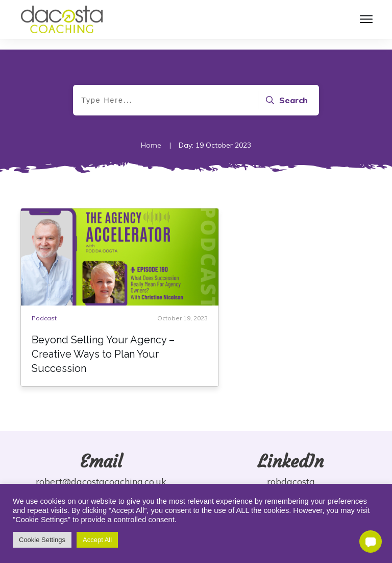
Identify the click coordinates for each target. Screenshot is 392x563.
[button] (371, 542)
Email (101, 461)
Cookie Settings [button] (42, 540)
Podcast (44, 318)
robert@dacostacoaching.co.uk (101, 482)
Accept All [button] (97, 540)
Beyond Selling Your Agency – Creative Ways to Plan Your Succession (103, 354)
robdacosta (291, 482)
